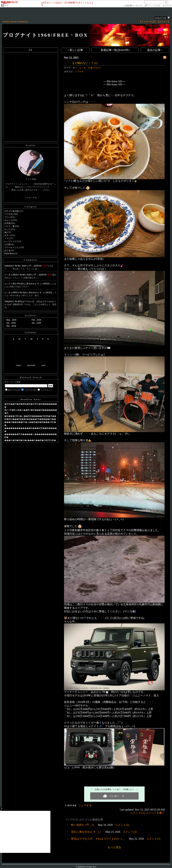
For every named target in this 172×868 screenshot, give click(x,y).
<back (18, 365)
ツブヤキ (8, 214)
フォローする (31, 198)
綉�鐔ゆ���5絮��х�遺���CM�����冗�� (30, 419)
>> (132, 6)
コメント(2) (122, 825)
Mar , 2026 (11, 326)
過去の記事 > (155, 50)
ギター (7, 235)
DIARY (14, 22)
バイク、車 (9, 226)
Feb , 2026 (36, 320)
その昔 (7, 244)
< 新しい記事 (75, 50)
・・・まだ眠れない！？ (79, 63)
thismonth (31, 365)
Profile (31, 145)
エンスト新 (10, 284)
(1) (96, 63)
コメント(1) (137, 813)
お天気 (7, 223)
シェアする (85, 805)
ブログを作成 (154, 6)
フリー (7, 217)
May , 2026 (11, 320)
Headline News (31, 399)
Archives (31, 315)
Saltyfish (8, 266)
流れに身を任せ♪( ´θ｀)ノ (86, 832)
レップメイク (10, 241)
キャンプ (8, 220)
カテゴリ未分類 (11, 211)
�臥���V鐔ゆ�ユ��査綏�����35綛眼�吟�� (30, 416)
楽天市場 (167, 6)
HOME (6, 22)
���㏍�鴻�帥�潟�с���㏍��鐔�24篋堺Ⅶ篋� (30, 440)
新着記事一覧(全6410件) (115, 50)
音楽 (7, 5)
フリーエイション (12, 247)
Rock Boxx (9, 254)
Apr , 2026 (11, 323)
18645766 (161, 18)
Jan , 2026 (36, 323)
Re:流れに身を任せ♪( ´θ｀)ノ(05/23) (34, 284)
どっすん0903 (11, 275)
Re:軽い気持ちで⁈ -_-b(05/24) (28, 266)
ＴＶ (6, 238)
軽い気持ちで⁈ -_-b (82, 825)
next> (44, 365)
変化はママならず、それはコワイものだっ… (98, 839)
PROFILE (24, 22)
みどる (7, 250)
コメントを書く (155, 813)
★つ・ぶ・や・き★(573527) (87, 68)
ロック (7, 229)
